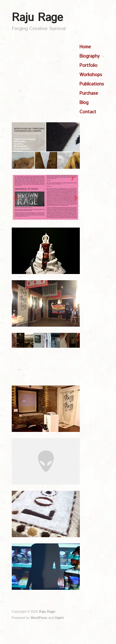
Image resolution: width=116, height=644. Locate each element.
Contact (88, 112)
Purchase (89, 94)
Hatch (59, 618)
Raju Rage (37, 18)
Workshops (91, 75)
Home (85, 47)
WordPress (39, 618)
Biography (90, 56)
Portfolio (88, 66)
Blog (84, 103)
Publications (92, 84)
